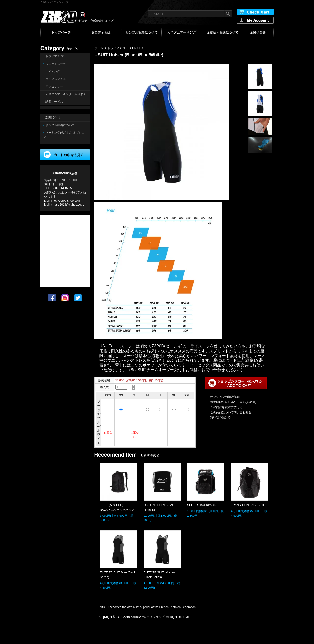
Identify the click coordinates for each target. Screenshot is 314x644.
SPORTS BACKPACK (202, 505)
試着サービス (54, 102)
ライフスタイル (56, 79)
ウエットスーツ (56, 64)
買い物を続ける (221, 417)
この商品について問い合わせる (231, 412)
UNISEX (138, 48)
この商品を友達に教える (226, 407)
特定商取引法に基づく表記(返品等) (233, 402)
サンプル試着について (60, 125)
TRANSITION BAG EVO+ (248, 505)
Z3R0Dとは (53, 118)
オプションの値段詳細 (225, 397)
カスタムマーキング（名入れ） (66, 94)
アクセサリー (54, 86)
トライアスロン (56, 56)
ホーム (99, 48)
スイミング (53, 72)
